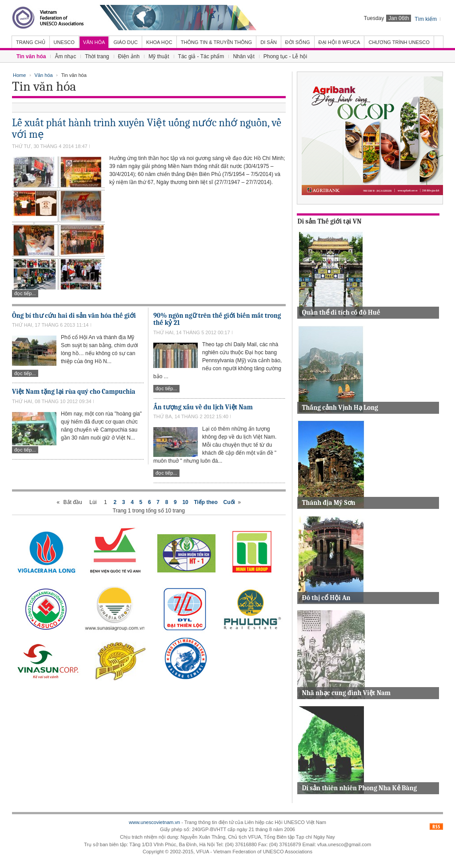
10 (185, 502)
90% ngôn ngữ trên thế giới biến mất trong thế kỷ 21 (217, 319)
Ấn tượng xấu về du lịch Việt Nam (203, 407)
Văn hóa (44, 75)
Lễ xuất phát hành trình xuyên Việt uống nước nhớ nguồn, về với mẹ (147, 128)
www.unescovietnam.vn (154, 822)
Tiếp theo (206, 502)
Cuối (229, 502)
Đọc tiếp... (25, 293)
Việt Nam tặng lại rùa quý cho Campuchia (74, 392)
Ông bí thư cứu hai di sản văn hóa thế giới (74, 316)
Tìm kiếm (426, 19)
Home (19, 75)
